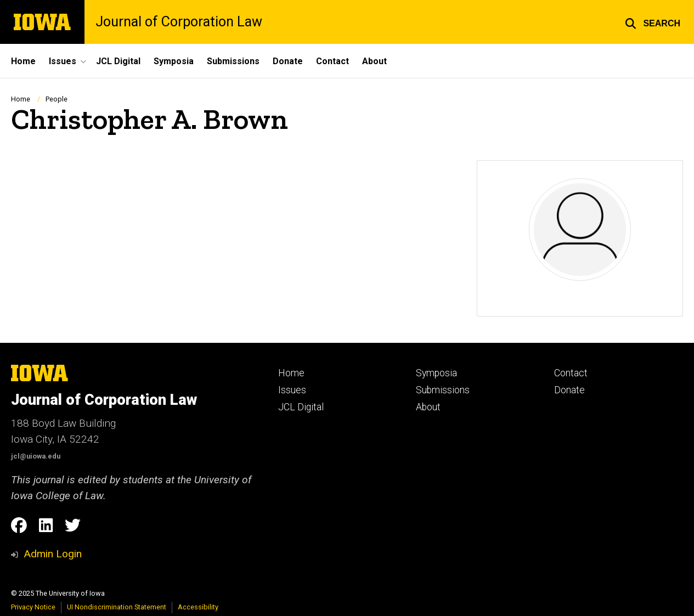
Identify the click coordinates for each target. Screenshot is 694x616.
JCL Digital (301, 407)
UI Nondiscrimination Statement (117, 607)
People (57, 99)
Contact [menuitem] (332, 61)
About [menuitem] (374, 61)
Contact (571, 373)
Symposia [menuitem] (174, 61)
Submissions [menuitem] (233, 61)
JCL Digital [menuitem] (118, 61)
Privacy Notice (33, 607)
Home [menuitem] (23, 61)
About (428, 407)
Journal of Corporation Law (179, 22)
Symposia (436, 373)
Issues (292, 390)
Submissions (443, 390)
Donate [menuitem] (288, 61)
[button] (653, 22)
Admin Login (53, 554)
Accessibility (198, 607)
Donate (569, 390)
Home (21, 99)
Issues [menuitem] (63, 61)
